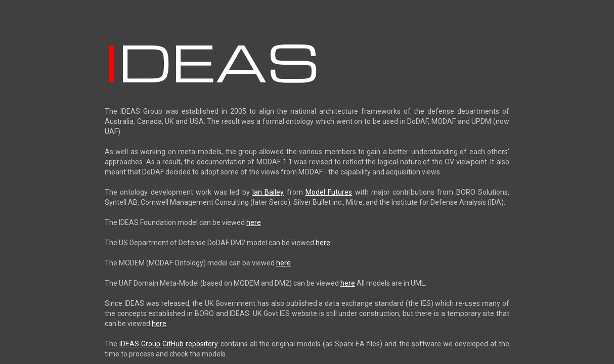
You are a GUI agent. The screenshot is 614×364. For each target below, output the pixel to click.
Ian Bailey (268, 192)
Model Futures (329, 192)
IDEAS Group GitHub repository (169, 344)
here (254, 222)
